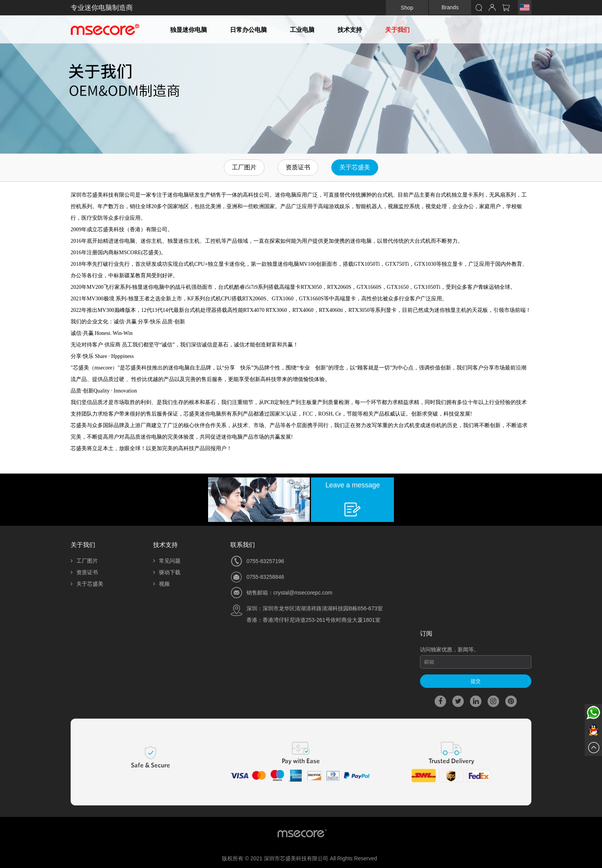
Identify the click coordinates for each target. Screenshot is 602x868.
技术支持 (350, 30)
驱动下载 (167, 572)
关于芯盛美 (355, 167)
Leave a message (352, 485)
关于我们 (397, 30)
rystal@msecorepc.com (304, 593)
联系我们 (243, 545)
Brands (450, 7)
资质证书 (298, 167)
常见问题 (167, 561)
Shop (407, 8)
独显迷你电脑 (189, 30)
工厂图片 (244, 167)
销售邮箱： (260, 593)
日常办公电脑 (248, 30)
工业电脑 (302, 30)
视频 (161, 584)
